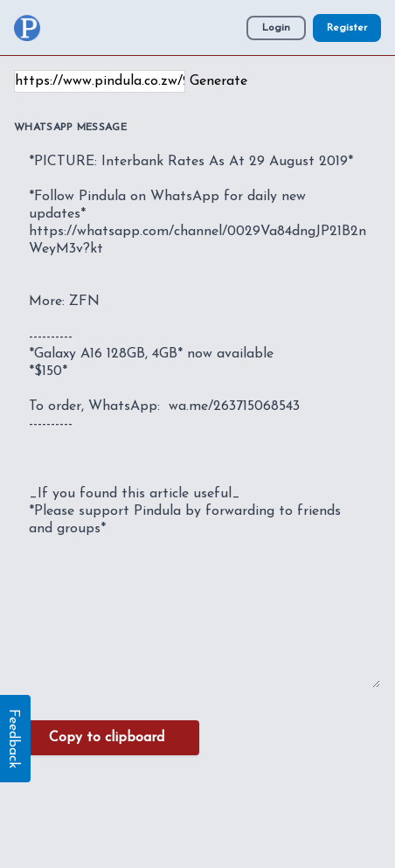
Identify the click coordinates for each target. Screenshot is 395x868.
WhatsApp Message (70, 128)
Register (347, 28)
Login (276, 28)
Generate (218, 81)
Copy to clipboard (107, 738)
